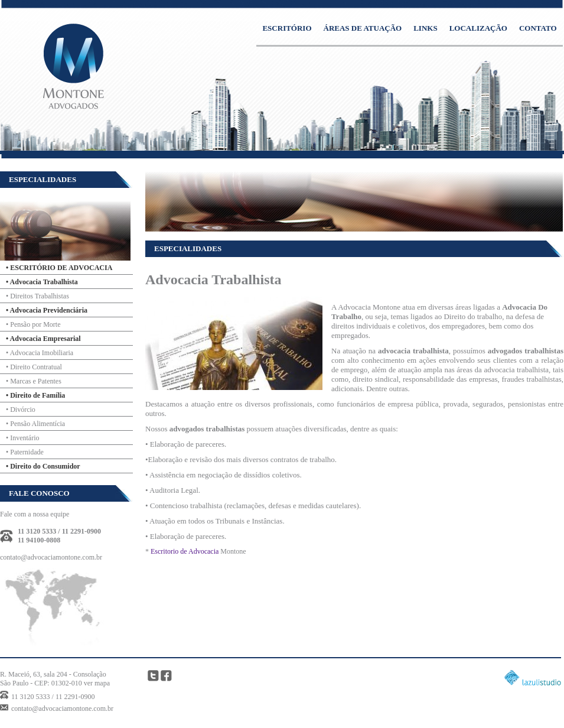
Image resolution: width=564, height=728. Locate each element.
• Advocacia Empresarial (43, 339)
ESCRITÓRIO (287, 28)
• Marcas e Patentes (34, 381)
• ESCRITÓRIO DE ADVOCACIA (59, 268)
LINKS (425, 28)
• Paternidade (25, 452)
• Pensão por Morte (33, 324)
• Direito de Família (35, 395)
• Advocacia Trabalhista (42, 282)
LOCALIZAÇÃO (478, 28)
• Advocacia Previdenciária (47, 310)
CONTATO (538, 28)
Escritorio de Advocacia (185, 551)
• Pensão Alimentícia (35, 424)
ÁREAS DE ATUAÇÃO (363, 28)
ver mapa (97, 683)
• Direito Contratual (34, 367)
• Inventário (23, 438)
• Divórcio (21, 409)
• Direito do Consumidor (43, 466)
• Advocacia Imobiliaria (40, 353)
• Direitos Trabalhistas (38, 296)
